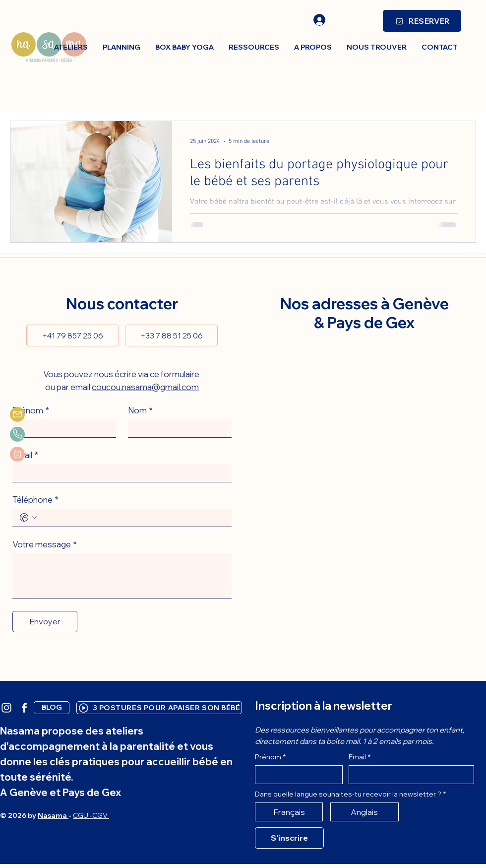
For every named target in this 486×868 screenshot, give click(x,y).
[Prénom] (61, 428)
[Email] (119, 473)
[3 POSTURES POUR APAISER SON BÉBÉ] (159, 708)
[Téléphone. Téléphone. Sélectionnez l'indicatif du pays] (28, 518)
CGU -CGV (91, 815)
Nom (140, 410)
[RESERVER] (422, 21)
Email (25, 455)
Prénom (31, 410)
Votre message (45, 544)
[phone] (17, 434)
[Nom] (177, 428)
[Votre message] (122, 576)
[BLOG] (52, 708)
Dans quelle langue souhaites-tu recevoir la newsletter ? (350, 794)
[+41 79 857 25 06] (73, 335)
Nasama (53, 815)
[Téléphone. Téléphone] (132, 518)
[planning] (17, 454)
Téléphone (35, 500)
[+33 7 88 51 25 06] (171, 335)
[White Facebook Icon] (24, 708)
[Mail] (17, 414)
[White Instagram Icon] (6, 708)
